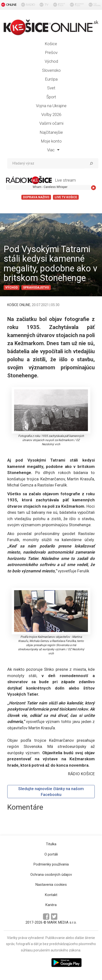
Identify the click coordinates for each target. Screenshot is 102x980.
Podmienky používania (51, 864)
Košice (51, 44)
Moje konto (51, 141)
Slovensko (51, 70)
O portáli (51, 854)
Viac (53, 150)
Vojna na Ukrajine (51, 106)
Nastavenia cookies (51, 885)
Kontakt (51, 895)
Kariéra (51, 905)
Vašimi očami (51, 123)
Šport (51, 97)
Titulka (51, 844)
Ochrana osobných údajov (51, 875)
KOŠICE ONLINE (19, 305)
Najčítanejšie (51, 132)
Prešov (51, 52)
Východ (51, 61)
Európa (51, 79)
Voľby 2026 (51, 114)
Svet (51, 88)
